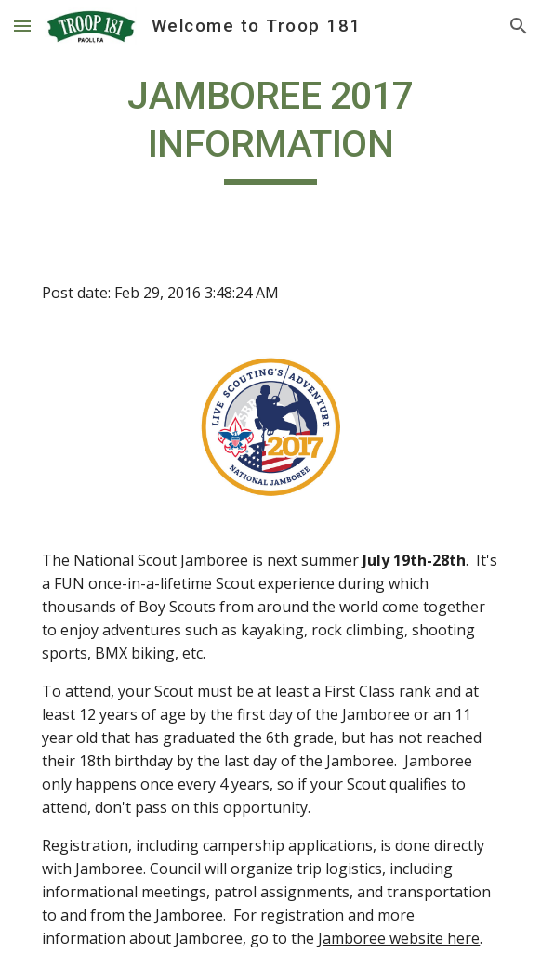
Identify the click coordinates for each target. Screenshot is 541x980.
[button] (22, 26)
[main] (270, 128)
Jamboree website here (399, 938)
